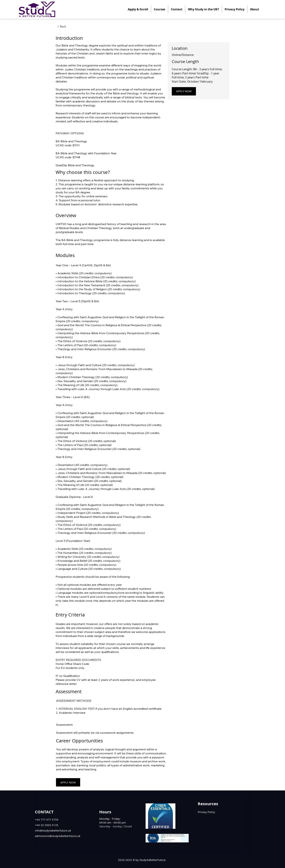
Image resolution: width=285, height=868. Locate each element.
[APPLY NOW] (184, 91)
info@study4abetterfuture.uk (53, 830)
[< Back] (67, 27)
